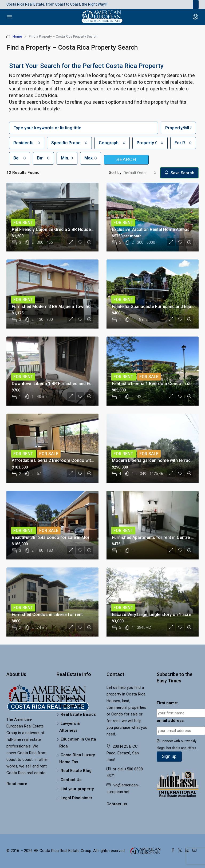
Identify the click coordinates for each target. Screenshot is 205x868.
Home (17, 36)
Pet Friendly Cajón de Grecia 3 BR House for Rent (60, 229)
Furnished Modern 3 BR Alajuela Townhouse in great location (71, 307)
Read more (17, 784)
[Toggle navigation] (196, 5)
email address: (171, 721)
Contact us (117, 804)
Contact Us (71, 780)
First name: (167, 703)
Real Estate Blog (76, 771)
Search (126, 160)
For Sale (149, 377)
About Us (69, 690)
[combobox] (27, 143)
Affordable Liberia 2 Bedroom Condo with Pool (58, 460)
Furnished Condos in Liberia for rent (47, 615)
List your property (77, 789)
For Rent (23, 223)
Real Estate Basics (78, 714)
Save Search (179, 173)
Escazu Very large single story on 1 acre (151, 615)
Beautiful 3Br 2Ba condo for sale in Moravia (55, 537)
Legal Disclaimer (76, 798)
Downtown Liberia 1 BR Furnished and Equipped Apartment (69, 384)
